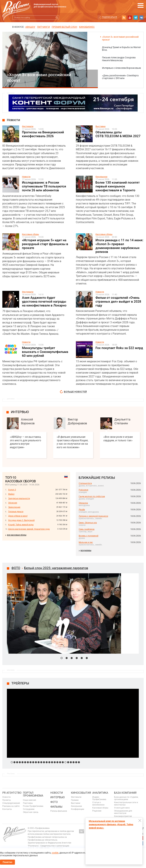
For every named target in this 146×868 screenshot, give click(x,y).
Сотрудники (29, 809)
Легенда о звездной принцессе (93, 516)
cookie (55, 853)
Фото (54, 802)
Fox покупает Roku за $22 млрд (119, 348)
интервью (20, 412)
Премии (75, 800)
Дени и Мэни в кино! (18, 516)
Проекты (7, 800)
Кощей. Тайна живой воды (21, 525)
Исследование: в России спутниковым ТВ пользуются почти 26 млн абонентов (44, 186)
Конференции (78, 809)
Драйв (82, 510)
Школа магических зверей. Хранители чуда (29, 529)
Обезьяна (83, 503)
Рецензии (97, 811)
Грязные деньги (16, 512)
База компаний (125, 793)
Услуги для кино (122, 808)
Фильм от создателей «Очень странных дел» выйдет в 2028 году (118, 302)
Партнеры (28, 803)
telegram (136, 17)
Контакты (7, 809)
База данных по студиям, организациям (126, 798)
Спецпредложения (11, 803)
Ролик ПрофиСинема (33, 806)
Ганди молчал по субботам (92, 496)
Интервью (57, 797)
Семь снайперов (87, 529)
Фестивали (28, 126)
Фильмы (56, 807)
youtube (130, 17)
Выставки (101, 126)
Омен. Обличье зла (88, 523)
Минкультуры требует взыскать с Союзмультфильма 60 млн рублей (45, 352)
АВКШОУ (30, 27)
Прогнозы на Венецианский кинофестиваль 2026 (43, 134)
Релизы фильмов (59, 811)
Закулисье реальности (19, 498)
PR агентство (12, 793)
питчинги (43, 27)
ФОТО (16, 568)
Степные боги (85, 483)
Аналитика (100, 793)
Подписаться (109, 17)
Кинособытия (81, 793)
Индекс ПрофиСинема (99, 798)
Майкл (11, 494)
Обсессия (13, 503)
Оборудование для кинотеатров (123, 812)
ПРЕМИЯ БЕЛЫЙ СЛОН (64, 27)
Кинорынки (101, 177)
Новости (14, 120)
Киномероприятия (123, 816)
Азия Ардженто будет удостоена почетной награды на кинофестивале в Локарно (44, 302)
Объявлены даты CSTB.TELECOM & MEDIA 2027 (118, 134)
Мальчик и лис (86, 542)
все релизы (86, 550)
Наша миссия (30, 800)
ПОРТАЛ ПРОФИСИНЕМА (33, 794)
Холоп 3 (12, 490)
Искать (57, 18)
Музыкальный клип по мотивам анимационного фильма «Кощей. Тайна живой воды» (111, 824)
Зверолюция (14, 507)
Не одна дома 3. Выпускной (21, 520)
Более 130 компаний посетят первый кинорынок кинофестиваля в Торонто (118, 186)
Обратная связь (31, 812)
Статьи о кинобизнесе (98, 804)
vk (141, 17)
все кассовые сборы (17, 535)
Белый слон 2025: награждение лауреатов (56, 568)
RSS (124, 17)
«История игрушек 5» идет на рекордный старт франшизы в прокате (45, 244)
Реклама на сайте (11, 806)
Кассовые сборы (30, 234)
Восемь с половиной (89, 536)
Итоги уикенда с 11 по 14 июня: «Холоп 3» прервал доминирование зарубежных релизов (119, 246)
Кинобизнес (87, 27)
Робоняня (83, 490)
